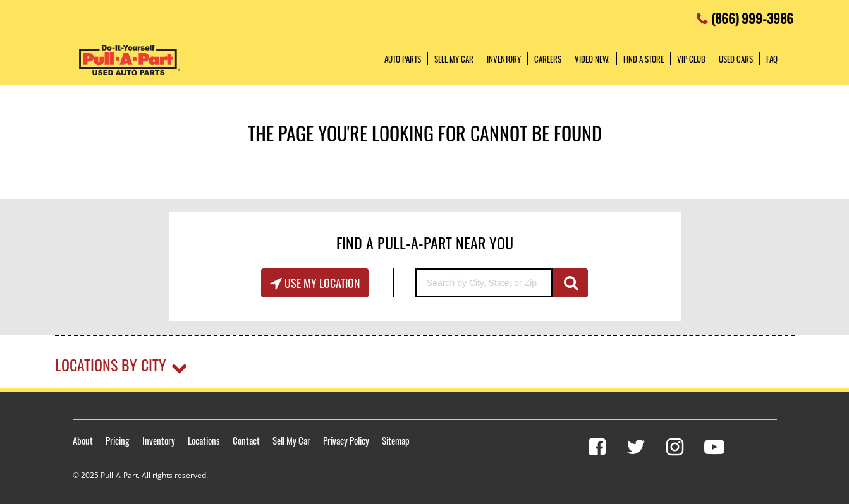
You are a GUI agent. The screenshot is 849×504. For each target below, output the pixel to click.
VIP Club (691, 59)
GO (571, 283)
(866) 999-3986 (752, 15)
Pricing (118, 440)
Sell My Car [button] (454, 59)
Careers (548, 59)
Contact (246, 440)
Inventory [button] (504, 59)
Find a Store (644, 59)
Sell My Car (291, 440)
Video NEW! (592, 59)
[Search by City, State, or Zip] (484, 283)
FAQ (772, 59)
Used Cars (736, 59)
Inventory (159, 440)
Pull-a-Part (130, 60)
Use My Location (321, 283)
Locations (204, 440)
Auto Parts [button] (403, 59)
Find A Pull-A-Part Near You (425, 243)
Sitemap (396, 440)
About (83, 440)
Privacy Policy (346, 440)
